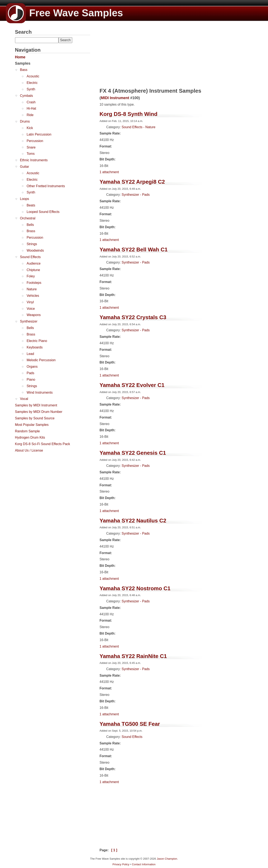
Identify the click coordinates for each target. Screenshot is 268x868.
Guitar (25, 167)
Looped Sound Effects (43, 212)
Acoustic (33, 76)
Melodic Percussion (41, 360)
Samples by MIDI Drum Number (39, 412)
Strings (32, 244)
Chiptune (33, 270)
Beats (31, 205)
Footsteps (34, 283)
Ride (30, 115)
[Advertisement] (46, 481)
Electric (32, 83)
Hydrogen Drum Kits (30, 437)
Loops (25, 199)
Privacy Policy (121, 864)
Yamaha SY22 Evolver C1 (132, 385)
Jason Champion (167, 859)
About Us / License (29, 450)
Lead (30, 354)
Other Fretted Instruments (46, 186)
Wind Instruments (40, 392)
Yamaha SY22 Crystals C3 (133, 317)
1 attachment (109, 172)
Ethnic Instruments (34, 160)
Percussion (35, 141)
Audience (34, 263)
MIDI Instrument (115, 98)
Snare (31, 147)
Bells (30, 225)
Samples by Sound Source (35, 418)
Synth (31, 89)
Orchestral (28, 218)
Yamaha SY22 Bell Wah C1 (134, 250)
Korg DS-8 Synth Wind (129, 114)
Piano (31, 380)
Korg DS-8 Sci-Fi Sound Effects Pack (43, 444)
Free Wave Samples (64, 13)
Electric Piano (37, 341)
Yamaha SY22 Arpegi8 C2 (132, 182)
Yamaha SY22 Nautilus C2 (133, 521)
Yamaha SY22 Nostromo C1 (135, 588)
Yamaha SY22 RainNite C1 (133, 656)
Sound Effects (30, 257)
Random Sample (27, 431)
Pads (30, 373)
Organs (32, 367)
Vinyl (30, 302)
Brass (31, 231)
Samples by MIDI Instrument (36, 405)
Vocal (24, 399)
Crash (31, 102)
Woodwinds (35, 250)
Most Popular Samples (32, 425)
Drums (25, 121)
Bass (24, 70)
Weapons (34, 315)
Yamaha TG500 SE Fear (130, 724)
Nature (32, 289)
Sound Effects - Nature (138, 127)
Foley (31, 276)
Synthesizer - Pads (136, 195)
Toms (31, 154)
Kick (30, 128)
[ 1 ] (114, 850)
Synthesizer (29, 321)
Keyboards (35, 347)
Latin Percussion (39, 134)
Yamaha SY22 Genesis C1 (133, 453)
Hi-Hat (31, 108)
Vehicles (33, 296)
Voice (31, 309)
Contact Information (144, 864)
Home (20, 57)
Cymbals (27, 96)
